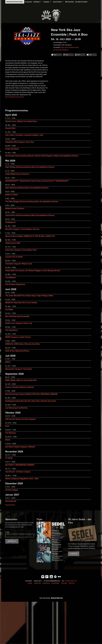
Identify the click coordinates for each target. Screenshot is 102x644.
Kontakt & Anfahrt (81, 2)
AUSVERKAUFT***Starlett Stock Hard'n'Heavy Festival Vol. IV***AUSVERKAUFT (37, 181)
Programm (28, 2)
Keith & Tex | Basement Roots (17, 351)
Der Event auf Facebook (61, 50)
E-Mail (7, 532)
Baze (7, 426)
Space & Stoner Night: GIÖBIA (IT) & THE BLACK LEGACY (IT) (30, 236)
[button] (56, 55)
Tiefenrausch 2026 (13, 243)
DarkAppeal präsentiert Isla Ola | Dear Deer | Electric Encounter (31, 401)
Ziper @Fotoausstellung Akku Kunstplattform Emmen (27, 188)
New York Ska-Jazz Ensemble (17, 316)
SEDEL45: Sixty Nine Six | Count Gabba (21, 303)
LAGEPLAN (37, 583)
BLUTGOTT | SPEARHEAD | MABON (20, 465)
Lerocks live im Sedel (14, 257)
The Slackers (11, 433)
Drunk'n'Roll (10, 128)
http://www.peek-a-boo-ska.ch (15, 97)
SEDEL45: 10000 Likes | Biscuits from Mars (23, 344)
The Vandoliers (11, 330)
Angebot (47, 2)
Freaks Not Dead (12, 149)
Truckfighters (11, 277)
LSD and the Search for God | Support (21, 419)
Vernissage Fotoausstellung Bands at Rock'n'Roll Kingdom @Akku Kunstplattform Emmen (42, 156)
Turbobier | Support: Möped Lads (19, 264)
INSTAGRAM (55, 583)
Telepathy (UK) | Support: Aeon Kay (20, 142)
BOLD (8, 362)
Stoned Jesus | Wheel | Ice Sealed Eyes (21, 121)
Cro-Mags (9, 309)
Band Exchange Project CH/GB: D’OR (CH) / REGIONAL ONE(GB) (31, 394)
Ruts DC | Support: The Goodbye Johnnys (22, 229)
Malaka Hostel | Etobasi (15, 208)
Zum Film (74, 554)
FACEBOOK (46, 583)
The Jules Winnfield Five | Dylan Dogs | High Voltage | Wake (29, 296)
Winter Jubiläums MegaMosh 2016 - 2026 (22, 479)
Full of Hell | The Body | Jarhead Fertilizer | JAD (24, 135)
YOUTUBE (64, 583)
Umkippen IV (10, 222)
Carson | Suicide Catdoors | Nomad (19, 387)
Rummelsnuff (11, 501)
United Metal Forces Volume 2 (17, 174)
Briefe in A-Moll (11, 195)
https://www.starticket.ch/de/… (70, 47)
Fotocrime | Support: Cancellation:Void (21, 250)
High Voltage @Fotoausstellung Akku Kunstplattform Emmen (30, 167)
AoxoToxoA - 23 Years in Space (18, 472)
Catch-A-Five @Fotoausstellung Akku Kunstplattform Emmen (30, 215)
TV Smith (9, 458)
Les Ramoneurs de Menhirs (16, 408)
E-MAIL (30, 583)
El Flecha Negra (12, 490)
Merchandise (70, 2)
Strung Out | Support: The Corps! (19, 369)
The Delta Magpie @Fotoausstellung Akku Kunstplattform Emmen (32, 201)
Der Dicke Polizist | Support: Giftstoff (20, 447)
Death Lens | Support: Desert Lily (19, 323)
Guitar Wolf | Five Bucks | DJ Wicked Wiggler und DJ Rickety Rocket (33, 271)
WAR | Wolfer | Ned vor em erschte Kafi (21, 380)
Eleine (8, 440)
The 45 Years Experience (15, 284)
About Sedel (58, 2)
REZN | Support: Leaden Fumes (18, 337)
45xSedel (37, 2)
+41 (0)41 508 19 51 (71, 581)
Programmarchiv (10, 505)
